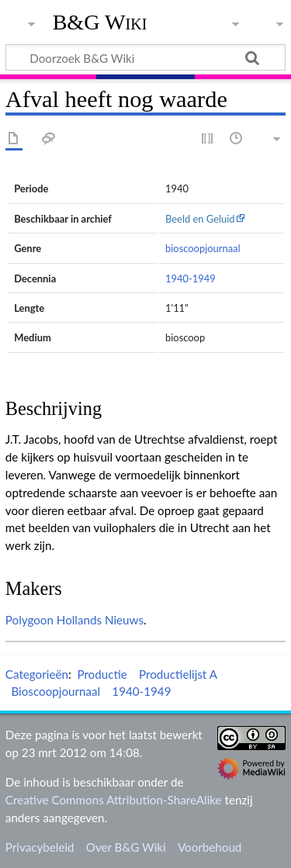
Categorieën (37, 674)
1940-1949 (191, 278)
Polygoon (29, 620)
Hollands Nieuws (100, 620)
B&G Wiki (100, 22)
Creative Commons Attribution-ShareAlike (114, 800)
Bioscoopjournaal (55, 691)
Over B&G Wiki (126, 847)
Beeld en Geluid (200, 219)
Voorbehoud (210, 847)
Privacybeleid (40, 847)
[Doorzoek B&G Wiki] (145, 57)
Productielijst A (178, 674)
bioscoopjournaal (203, 248)
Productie (102, 674)
